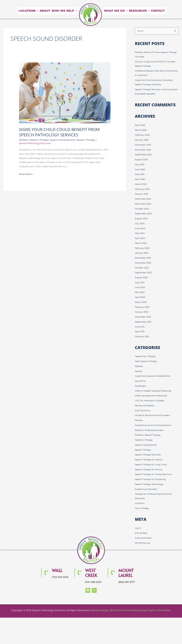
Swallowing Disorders (146, 489)
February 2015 (142, 337)
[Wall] (46, 573)
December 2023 (144, 258)
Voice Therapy (142, 508)
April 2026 (140, 125)
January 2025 (142, 194)
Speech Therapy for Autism (150, 460)
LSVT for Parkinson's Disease (150, 401)
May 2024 (140, 233)
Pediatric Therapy (144, 440)
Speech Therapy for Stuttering (151, 479)
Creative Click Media (159, 611)
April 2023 (140, 297)
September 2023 (144, 273)
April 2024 (140, 238)
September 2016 (144, 322)
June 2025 (140, 170)
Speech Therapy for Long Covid (152, 465)
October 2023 (142, 268)
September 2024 (144, 214)
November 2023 (144, 263)
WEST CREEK (92, 573)
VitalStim (140, 504)
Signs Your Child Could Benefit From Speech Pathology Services (59, 132)
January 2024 (142, 253)
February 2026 (143, 135)
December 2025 (144, 145)
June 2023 (140, 288)
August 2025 (142, 160)
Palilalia (139, 420)
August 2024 (142, 219)
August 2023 (142, 278)
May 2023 (140, 292)
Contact (115, 14)
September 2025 (144, 155)
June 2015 (140, 327)
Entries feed (141, 533)
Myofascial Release (145, 406)
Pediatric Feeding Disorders (150, 430)
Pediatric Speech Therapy (34, 140)
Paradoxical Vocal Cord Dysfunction (154, 425)
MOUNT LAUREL (127, 573)
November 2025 (144, 150)
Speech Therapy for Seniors (150, 470)
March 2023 (141, 302)
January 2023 (142, 312)
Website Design (99, 611)
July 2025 (140, 165)
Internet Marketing (132, 611)
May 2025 (140, 174)
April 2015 (140, 332)
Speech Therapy (86, 140)
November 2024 (144, 204)
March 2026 (141, 130)
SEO (112, 611)
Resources (151, 7)
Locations (17, 11)
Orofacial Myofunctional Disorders (153, 416)
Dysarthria (140, 381)
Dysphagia (141, 386)
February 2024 (143, 248)
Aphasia (139, 366)
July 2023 (140, 283)
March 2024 (141, 243)
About (38, 11)
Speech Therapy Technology (150, 484)
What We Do (120, 7)
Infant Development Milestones (152, 396)
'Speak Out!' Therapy (146, 357)
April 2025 (140, 179)
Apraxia (139, 371)
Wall (58, 570)
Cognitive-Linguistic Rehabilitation (154, 376)
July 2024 (140, 224)
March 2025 (141, 184)
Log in (138, 528)
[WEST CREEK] (79, 573)
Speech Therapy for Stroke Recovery (154, 475)
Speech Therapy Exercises (149, 455)
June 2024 (141, 229)
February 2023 (143, 307)
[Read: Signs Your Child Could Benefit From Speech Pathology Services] (65, 93)
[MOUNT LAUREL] (113, 573)
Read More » (26, 174)
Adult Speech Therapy (147, 361)
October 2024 (142, 209)
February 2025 (143, 189)
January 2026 (142, 140)
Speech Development (63, 140)
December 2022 (144, 317)
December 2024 (144, 199)
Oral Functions (143, 411)
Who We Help (62, 11)
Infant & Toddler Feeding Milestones (154, 391)
